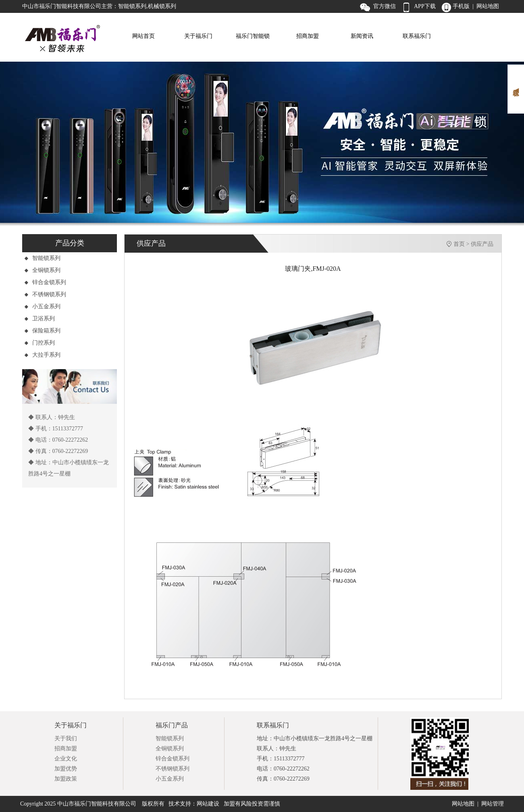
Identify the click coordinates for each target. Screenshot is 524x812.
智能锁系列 (42, 258)
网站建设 (208, 804)
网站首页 (143, 36)
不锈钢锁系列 (45, 294)
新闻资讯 (362, 36)
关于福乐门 (198, 36)
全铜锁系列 (42, 270)
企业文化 (66, 759)
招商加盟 (308, 36)
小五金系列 (42, 306)
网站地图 (463, 804)
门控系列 (40, 343)
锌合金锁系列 (45, 282)
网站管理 (493, 804)
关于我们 (66, 738)
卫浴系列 (40, 319)
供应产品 (482, 244)
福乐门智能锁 (253, 36)
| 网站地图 (486, 6)
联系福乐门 (417, 36)
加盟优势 (66, 769)
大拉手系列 (42, 355)
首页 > (462, 244)
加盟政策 (66, 779)
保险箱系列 (42, 331)
